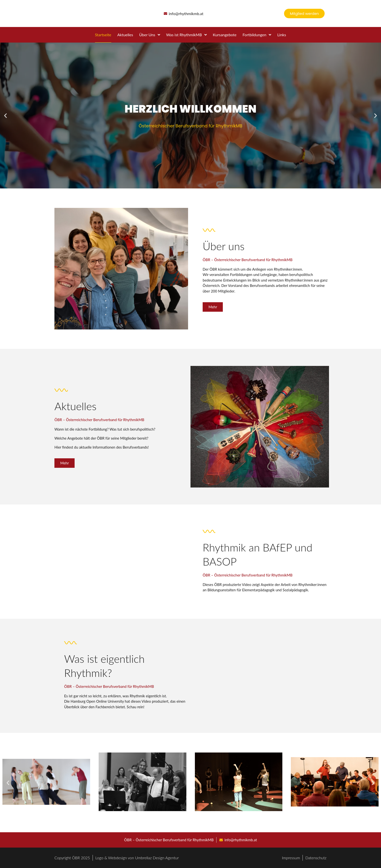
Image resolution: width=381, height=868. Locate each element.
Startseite (103, 35)
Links (282, 35)
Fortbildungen (257, 35)
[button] (5, 116)
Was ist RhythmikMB (186, 35)
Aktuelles (125, 35)
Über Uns (150, 35)
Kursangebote (225, 35)
